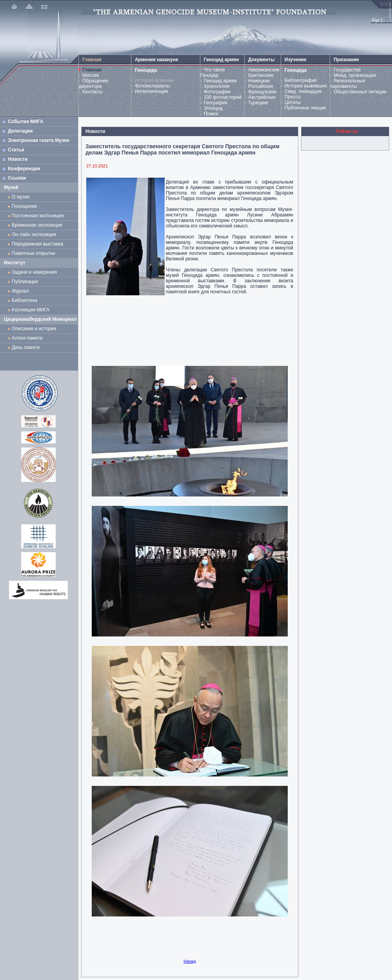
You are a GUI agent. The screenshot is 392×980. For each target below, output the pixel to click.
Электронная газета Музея (38, 140)
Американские (264, 70)
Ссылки (17, 178)
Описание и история (34, 329)
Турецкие (258, 103)
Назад (190, 961)
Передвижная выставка (39, 244)
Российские (261, 86)
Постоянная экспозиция (38, 216)
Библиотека (24, 300)
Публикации (25, 282)
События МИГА (26, 122)
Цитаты (293, 102)
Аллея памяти (27, 338)
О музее (21, 197)
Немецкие (259, 81)
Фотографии (217, 92)
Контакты (93, 92)
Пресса (293, 97)
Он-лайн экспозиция (35, 235)
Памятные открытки (35, 253)
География (216, 103)
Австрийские (262, 97)
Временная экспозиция (37, 225)
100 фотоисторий (223, 97)
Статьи (16, 150)
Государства (347, 70)
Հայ (383, 9)
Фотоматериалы (152, 86)
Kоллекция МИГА (31, 310)
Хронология (217, 86)
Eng (384, 4)
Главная (92, 70)
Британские (261, 75)
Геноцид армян (220, 81)
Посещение (24, 206)
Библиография (301, 80)
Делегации (20, 131)
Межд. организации (355, 75)
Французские (262, 92)
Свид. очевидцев (303, 91)
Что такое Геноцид (213, 73)
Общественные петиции (360, 92)
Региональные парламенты (348, 84)
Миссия (91, 75)
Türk (383, 15)
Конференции (24, 169)
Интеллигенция (152, 91)
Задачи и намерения (34, 272)
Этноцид (213, 108)
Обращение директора (93, 84)
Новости (18, 159)
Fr (387, 20)
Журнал (22, 291)
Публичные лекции (305, 108)
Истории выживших (306, 86)
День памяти (26, 347)
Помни (211, 114)
